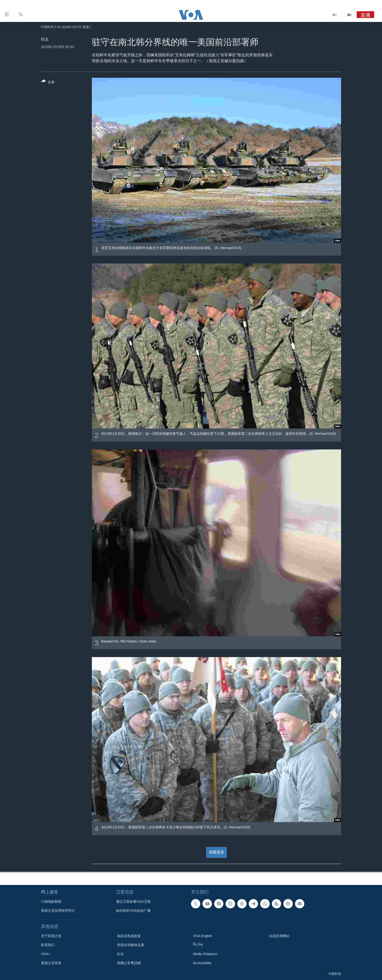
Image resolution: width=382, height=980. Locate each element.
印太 (45, 39)
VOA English (203, 936)
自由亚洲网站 (279, 936)
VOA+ (46, 954)
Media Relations (205, 954)
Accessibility (202, 963)
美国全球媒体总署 (131, 945)
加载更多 (217, 852)
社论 (120, 954)
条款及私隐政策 (129, 936)
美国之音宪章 (51, 963)
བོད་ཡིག (198, 945)
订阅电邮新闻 (51, 902)
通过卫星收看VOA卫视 (133, 902)
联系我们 (48, 945)
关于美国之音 (51, 936)
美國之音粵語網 (129, 963)
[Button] (48, 83)
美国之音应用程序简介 (58, 911)
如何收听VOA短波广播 (133, 911)
